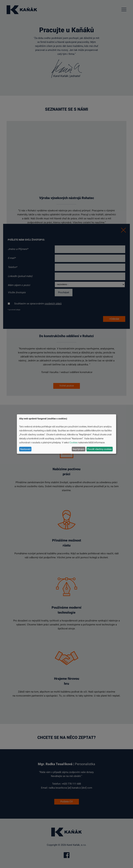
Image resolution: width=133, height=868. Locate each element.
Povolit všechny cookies (100, 449)
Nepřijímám (78, 449)
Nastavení (25, 449)
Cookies (74, 442)
